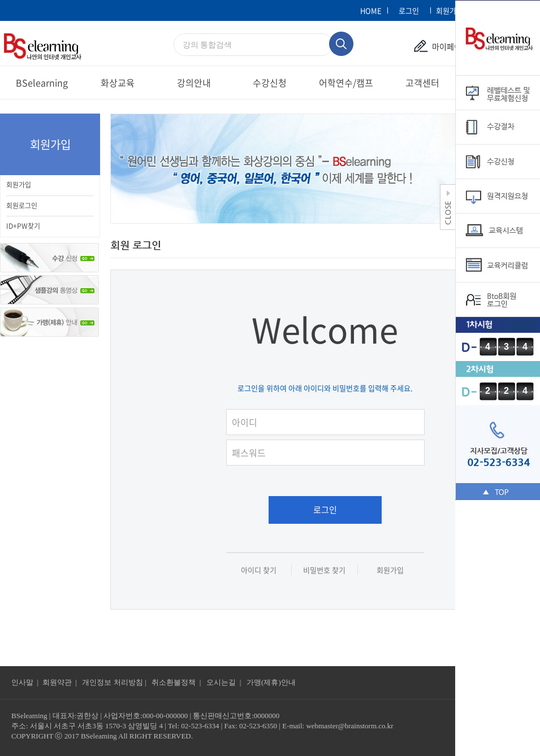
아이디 (331, 407)
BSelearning (42, 82)
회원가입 (19, 185)
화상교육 (118, 82)
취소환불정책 (174, 682)
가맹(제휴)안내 (271, 682)
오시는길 (222, 682)
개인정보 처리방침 (112, 682)
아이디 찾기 (259, 570)
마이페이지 (450, 46)
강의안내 (194, 82)
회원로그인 (22, 206)
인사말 (22, 682)
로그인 (325, 510)
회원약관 (57, 682)
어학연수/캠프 (346, 82)
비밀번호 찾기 (324, 570)
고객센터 (422, 82)
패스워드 (331, 438)
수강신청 (270, 82)
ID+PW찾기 (23, 226)
